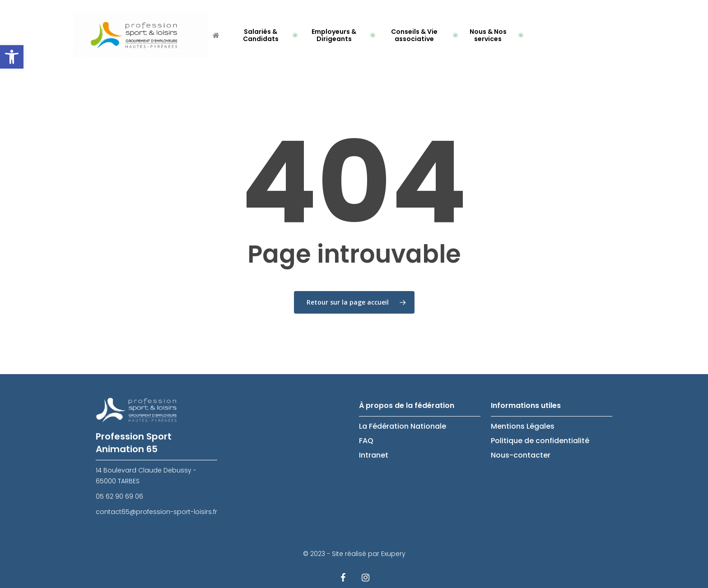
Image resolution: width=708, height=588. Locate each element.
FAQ (366, 441)
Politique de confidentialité (540, 441)
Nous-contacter (521, 455)
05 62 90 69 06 (119, 496)
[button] (12, 57)
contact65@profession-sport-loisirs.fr (156, 512)
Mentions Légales (523, 426)
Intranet (374, 455)
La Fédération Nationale (403, 426)
